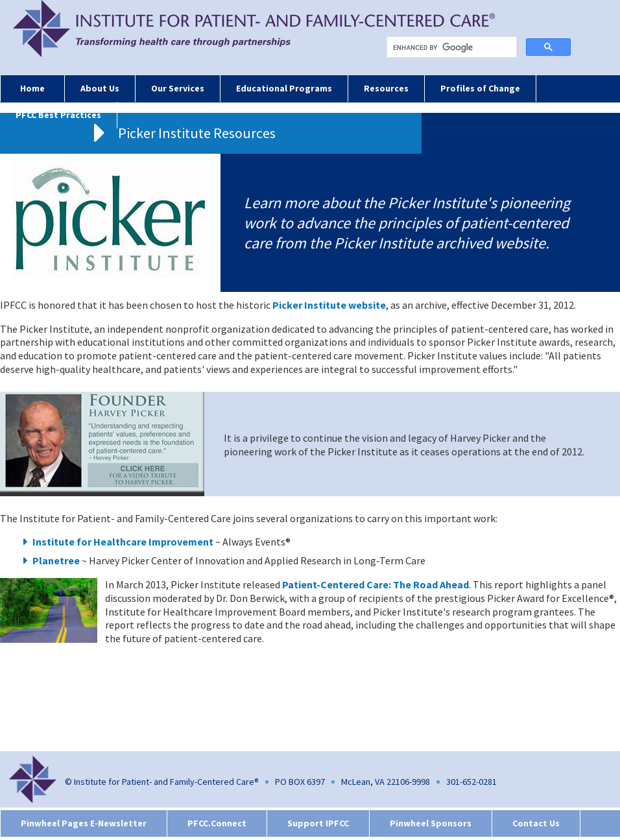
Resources (386, 88)
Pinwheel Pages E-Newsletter (84, 823)
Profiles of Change (480, 88)
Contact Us (536, 823)
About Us (100, 88)
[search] (454, 47)
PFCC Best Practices (58, 115)
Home (32, 88)
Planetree (56, 560)
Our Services (178, 88)
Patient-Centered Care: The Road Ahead (376, 584)
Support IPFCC (318, 823)
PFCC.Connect (217, 823)
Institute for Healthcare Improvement (123, 542)
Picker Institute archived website (440, 243)
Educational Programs (284, 88)
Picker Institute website (329, 305)
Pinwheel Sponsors (431, 823)
